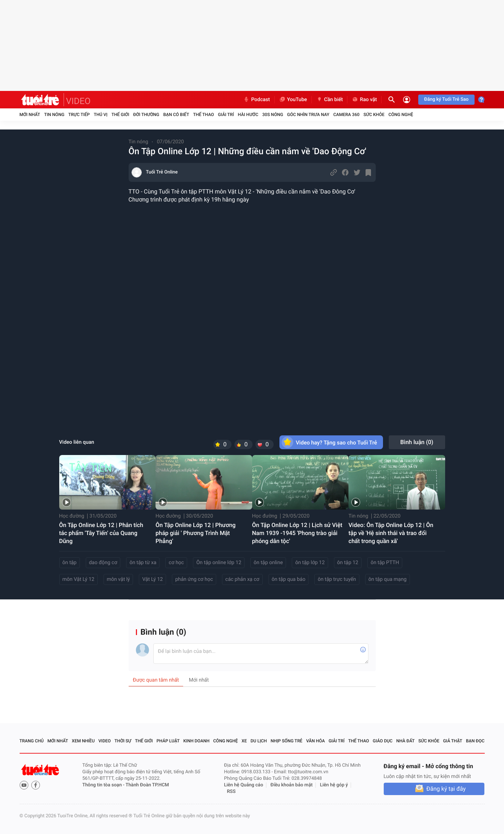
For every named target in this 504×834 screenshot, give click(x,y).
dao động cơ (103, 563)
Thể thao (203, 115)
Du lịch (259, 741)
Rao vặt (364, 100)
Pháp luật (168, 741)
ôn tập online (268, 563)
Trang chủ (32, 741)
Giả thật (453, 741)
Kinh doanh (196, 741)
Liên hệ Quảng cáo (244, 785)
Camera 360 (346, 115)
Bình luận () (417, 442)
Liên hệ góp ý (334, 785)
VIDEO (78, 101)
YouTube (293, 100)
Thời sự (123, 741)
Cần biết (330, 100)
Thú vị (101, 115)
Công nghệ (401, 115)
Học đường (72, 516)
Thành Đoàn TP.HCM (147, 785)
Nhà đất (405, 741)
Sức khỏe (374, 115)
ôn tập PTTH (385, 563)
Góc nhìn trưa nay (308, 115)
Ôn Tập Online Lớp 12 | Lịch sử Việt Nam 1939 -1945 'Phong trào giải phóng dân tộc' (297, 533)
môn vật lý (118, 579)
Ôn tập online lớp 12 (219, 563)
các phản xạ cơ (242, 579)
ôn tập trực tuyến (337, 579)
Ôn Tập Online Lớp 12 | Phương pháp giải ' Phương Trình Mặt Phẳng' (195, 533)
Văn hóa (315, 741)
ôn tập (70, 563)
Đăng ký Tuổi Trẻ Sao (446, 99)
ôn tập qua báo (289, 579)
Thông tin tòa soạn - (104, 785)
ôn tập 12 (348, 563)
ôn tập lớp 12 (310, 563)
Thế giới (120, 115)
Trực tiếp (79, 115)
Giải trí (226, 115)
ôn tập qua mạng (388, 579)
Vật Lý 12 (152, 579)
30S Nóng (273, 115)
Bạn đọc (475, 741)
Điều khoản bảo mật (291, 785)
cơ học (176, 563)
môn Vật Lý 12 (78, 579)
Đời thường (146, 115)
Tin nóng (54, 115)
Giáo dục (383, 741)
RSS (231, 792)
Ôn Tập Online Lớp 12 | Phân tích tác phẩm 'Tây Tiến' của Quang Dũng (101, 533)
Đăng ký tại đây (446, 789)
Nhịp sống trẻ (287, 741)
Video (105, 741)
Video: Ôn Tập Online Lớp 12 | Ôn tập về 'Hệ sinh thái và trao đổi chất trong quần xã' (391, 533)
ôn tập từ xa (143, 563)
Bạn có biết (176, 115)
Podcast (257, 100)
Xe (244, 741)
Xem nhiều (83, 741)
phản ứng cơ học (194, 579)
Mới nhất (30, 115)
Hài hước (248, 115)
